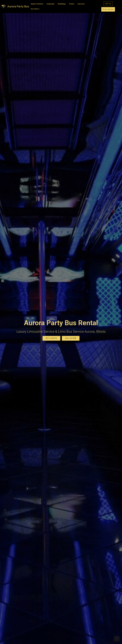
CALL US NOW (71, 338)
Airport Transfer (37, 4)
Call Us (108, 4)
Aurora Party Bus (18, 6)
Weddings (62, 4)
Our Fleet (34, 9)
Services (81, 4)
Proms (72, 4)
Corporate (51, 4)
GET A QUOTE (51, 338)
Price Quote (108, 9)
